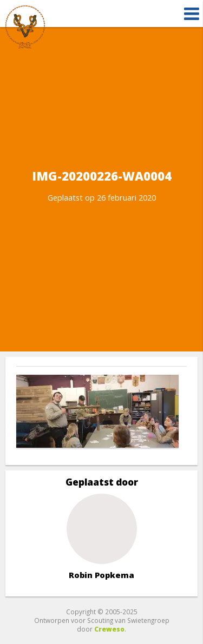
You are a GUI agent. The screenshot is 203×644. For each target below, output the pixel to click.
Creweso (109, 629)
